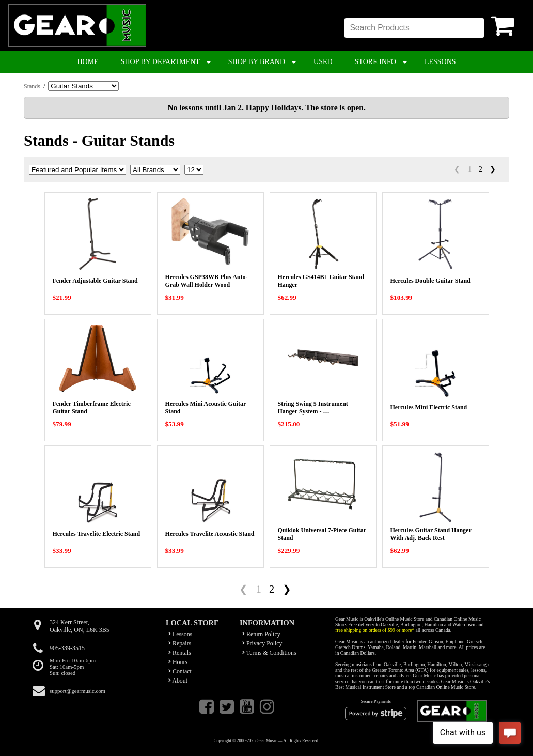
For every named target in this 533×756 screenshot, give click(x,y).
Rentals (180, 653)
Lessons (180, 634)
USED (323, 62)
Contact (180, 671)
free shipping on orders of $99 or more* (375, 630)
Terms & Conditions (269, 653)
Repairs (180, 643)
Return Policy (261, 634)
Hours (178, 662)
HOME (88, 62)
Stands (32, 86)
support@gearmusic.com (77, 691)
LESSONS (440, 62)
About (178, 681)
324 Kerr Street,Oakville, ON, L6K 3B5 (80, 626)
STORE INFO (375, 62)
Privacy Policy (262, 643)
